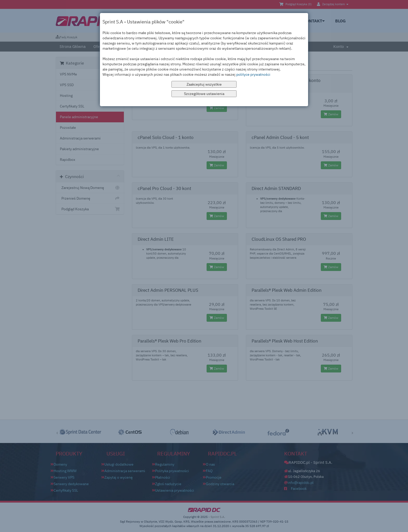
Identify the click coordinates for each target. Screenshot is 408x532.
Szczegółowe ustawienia (204, 94)
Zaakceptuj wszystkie (204, 84)
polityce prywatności (253, 74)
